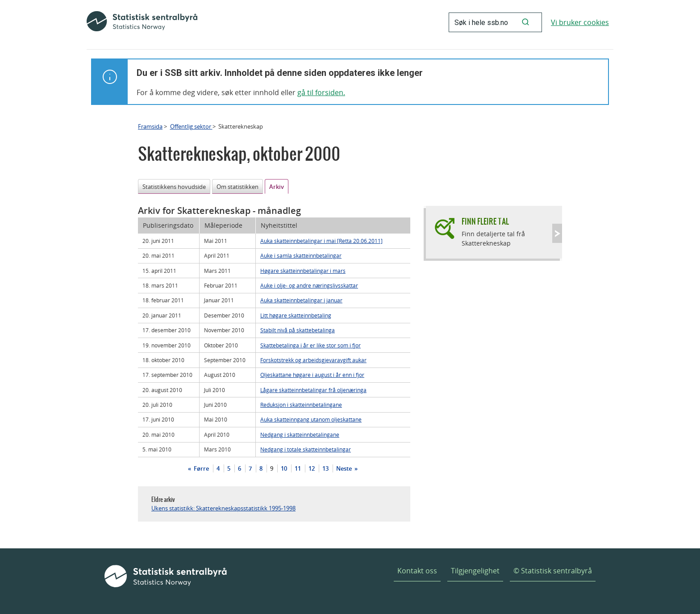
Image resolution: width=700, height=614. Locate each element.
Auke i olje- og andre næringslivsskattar (309, 285)
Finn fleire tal (485, 221)
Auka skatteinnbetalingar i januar (301, 300)
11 (298, 468)
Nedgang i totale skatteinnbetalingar (306, 449)
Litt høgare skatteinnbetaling (296, 315)
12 (312, 468)
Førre (201, 468)
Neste (345, 468)
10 (284, 468)
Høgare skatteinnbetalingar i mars (303, 271)
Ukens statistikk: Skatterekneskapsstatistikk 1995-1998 (223, 508)
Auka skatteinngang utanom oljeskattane (311, 419)
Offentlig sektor (191, 126)
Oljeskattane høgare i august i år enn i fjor (312, 375)
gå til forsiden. (321, 92)
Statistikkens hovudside (174, 187)
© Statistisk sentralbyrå (553, 571)
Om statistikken (237, 187)
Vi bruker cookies (580, 22)
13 (325, 468)
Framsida (150, 126)
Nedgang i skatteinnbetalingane (300, 434)
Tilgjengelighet (475, 571)
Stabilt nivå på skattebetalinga (298, 330)
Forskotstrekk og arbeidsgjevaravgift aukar (313, 360)
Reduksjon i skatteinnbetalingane (301, 405)
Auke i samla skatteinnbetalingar (301, 255)
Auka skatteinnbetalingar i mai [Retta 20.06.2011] (321, 241)
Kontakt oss (417, 571)
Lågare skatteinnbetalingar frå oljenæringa (313, 390)
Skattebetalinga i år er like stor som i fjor (310, 345)
